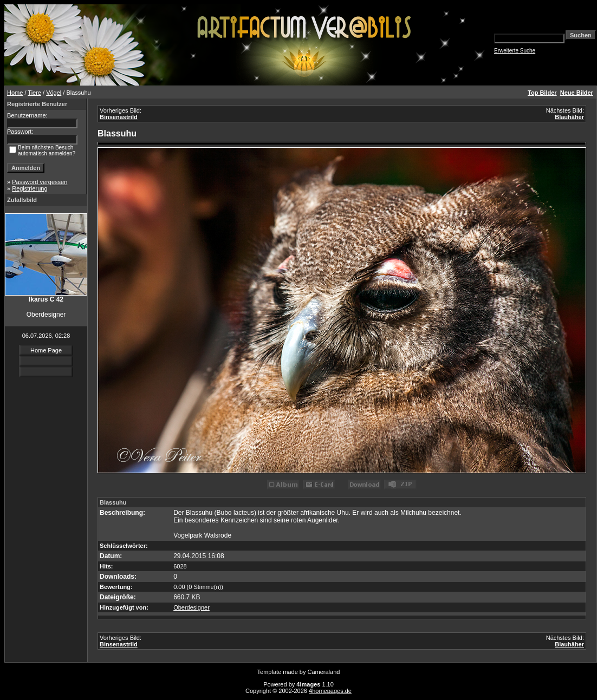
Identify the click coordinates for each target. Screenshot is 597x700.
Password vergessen (40, 182)
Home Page (46, 350)
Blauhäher (569, 117)
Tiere (34, 93)
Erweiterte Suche (515, 51)
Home (15, 93)
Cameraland (324, 672)
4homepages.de (330, 691)
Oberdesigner (192, 607)
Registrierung (30, 188)
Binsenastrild (119, 117)
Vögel (54, 93)
